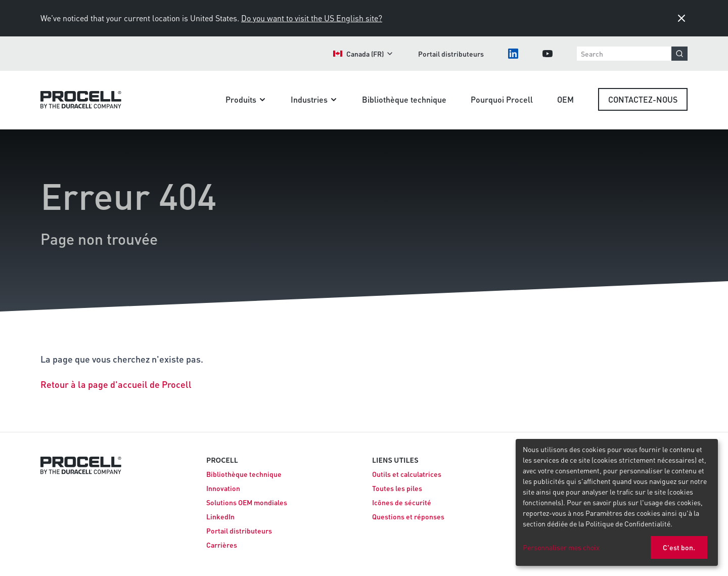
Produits (246, 99)
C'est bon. (679, 547)
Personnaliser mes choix (561, 547)
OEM (565, 99)
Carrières (222, 545)
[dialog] (617, 502)
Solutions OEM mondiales (247, 502)
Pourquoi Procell (502, 99)
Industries (314, 99)
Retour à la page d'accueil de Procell (116, 384)
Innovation (223, 488)
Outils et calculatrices (407, 474)
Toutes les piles (397, 488)
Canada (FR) (363, 54)
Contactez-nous (643, 99)
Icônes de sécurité (402, 502)
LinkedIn (220, 516)
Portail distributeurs (451, 54)
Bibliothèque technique (404, 99)
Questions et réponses (408, 516)
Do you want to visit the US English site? (312, 18)
